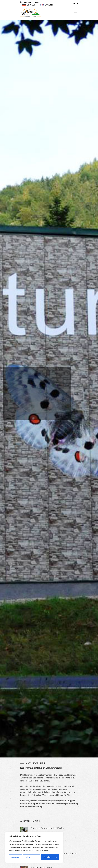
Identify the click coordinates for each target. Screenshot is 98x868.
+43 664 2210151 (31, 2)
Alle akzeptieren (50, 857)
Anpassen (15, 857)
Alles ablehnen (32, 857)
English (49, 5)
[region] (34, 847)
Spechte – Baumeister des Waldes (47, 828)
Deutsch (31, 5)
